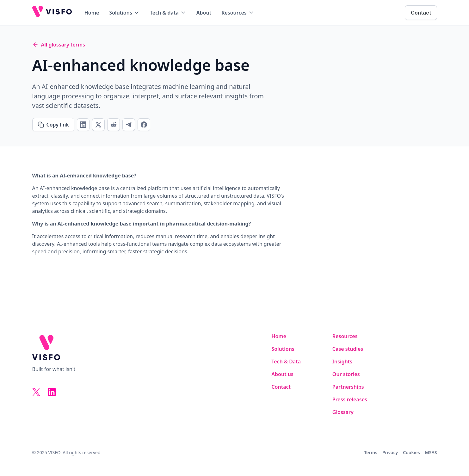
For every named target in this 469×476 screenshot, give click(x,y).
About (204, 13)
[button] (124, 13)
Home (92, 13)
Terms (371, 452)
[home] (52, 13)
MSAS (431, 452)
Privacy (390, 452)
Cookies (411, 452)
